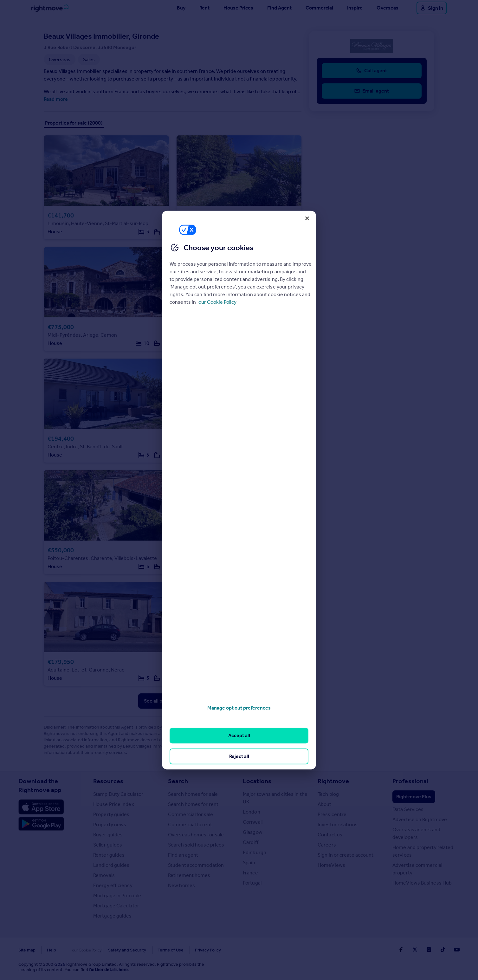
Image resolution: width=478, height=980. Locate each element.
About (325, 804)
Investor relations (338, 824)
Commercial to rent (190, 824)
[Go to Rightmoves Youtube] (457, 950)
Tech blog (328, 794)
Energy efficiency (113, 885)
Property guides (111, 814)
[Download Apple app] (41, 807)
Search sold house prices (196, 845)
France (250, 873)
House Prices (238, 8)
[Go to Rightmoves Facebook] (401, 950)
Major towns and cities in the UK (275, 798)
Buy (181, 8)
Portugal (252, 883)
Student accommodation (196, 865)
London (252, 812)
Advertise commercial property (417, 869)
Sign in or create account (346, 855)
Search (178, 781)
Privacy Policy (195, 950)
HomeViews (331, 865)
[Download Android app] (41, 825)
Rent (204, 8)
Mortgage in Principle (117, 896)
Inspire (355, 8)
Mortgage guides (113, 916)
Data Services (408, 809)
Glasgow (253, 832)
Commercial (319, 8)
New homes (181, 885)
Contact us (330, 835)
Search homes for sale (193, 794)
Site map (27, 950)
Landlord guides (111, 865)
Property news (110, 824)
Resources (108, 781)
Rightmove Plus (414, 797)
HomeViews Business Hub (422, 883)
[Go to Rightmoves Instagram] (429, 950)
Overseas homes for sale (196, 835)
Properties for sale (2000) (74, 123)
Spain (249, 863)
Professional (410, 781)
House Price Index (114, 804)
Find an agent (183, 855)
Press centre (332, 814)
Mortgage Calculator (116, 906)
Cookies (75, 950)
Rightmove (333, 781)
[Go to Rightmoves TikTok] (443, 950)
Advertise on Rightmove (420, 819)
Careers (327, 845)
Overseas (388, 8)
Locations (257, 781)
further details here (108, 970)
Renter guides (109, 855)
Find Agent (279, 8)
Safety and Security (114, 950)
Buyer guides (108, 835)
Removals (104, 875)
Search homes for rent (193, 804)
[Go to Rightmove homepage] (50, 8)
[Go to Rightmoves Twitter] (415, 950)
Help (52, 950)
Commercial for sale (191, 814)
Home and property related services (423, 851)
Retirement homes (189, 875)
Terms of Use (157, 950)
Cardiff (251, 842)
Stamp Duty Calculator (118, 794)
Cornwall (253, 822)
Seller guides (108, 845)
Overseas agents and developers (416, 833)
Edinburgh (255, 852)
